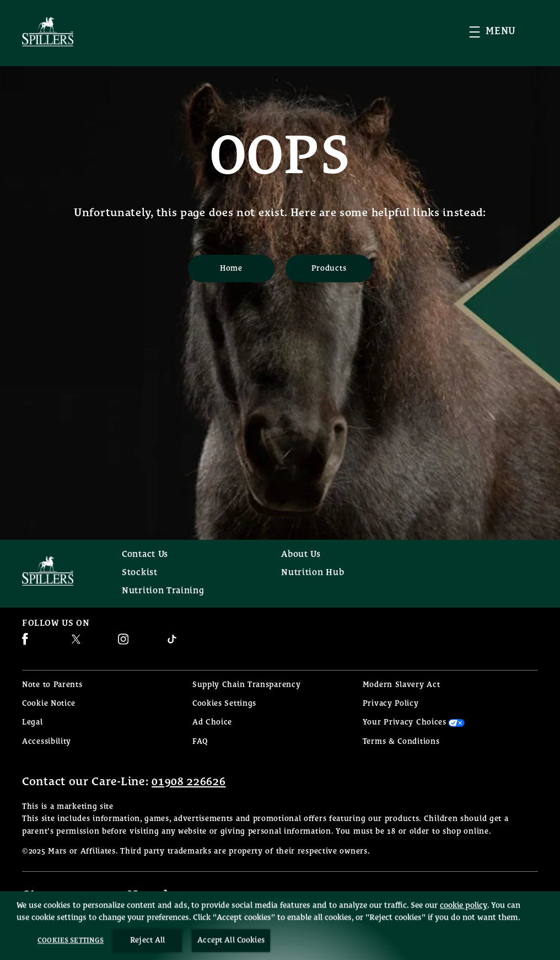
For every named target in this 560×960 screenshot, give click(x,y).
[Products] (329, 269)
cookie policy (464, 917)
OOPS (280, 157)
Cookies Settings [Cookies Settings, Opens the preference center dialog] (71, 953)
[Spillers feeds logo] (61, 571)
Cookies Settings (224, 704)
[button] (504, 32)
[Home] (231, 269)
